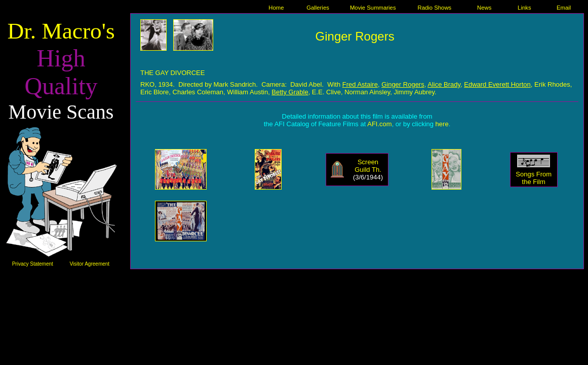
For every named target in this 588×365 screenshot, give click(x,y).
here (442, 124)
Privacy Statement (33, 264)
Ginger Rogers (403, 84)
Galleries (318, 8)
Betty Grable (290, 92)
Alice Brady (444, 84)
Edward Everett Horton (497, 84)
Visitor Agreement (89, 264)
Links (524, 8)
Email (564, 8)
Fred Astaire (360, 84)
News (484, 8)
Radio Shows (434, 8)
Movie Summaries (373, 8)
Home (276, 8)
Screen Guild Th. (368, 166)
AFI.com (379, 124)
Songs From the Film (534, 178)
